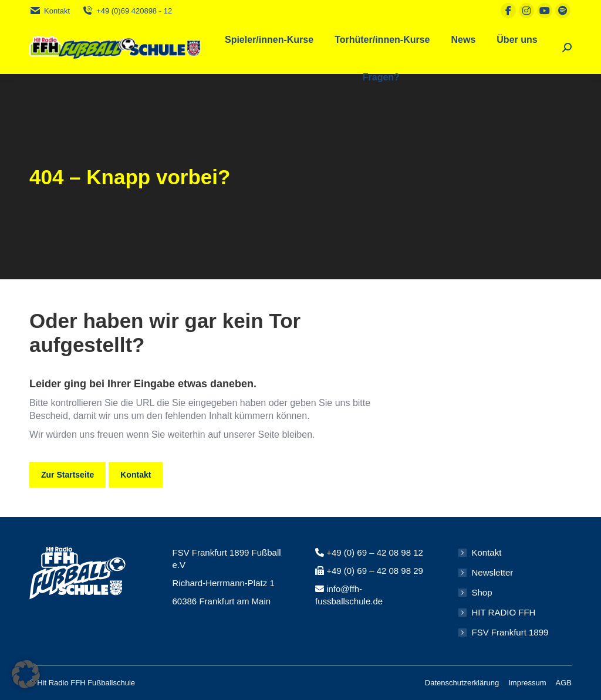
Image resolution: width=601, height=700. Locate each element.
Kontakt (50, 11)
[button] (26, 674)
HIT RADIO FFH (504, 612)
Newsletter (493, 572)
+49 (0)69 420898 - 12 (127, 11)
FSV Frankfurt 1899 (510, 632)
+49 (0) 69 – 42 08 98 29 (375, 571)
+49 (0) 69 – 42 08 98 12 (375, 552)
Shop (482, 592)
